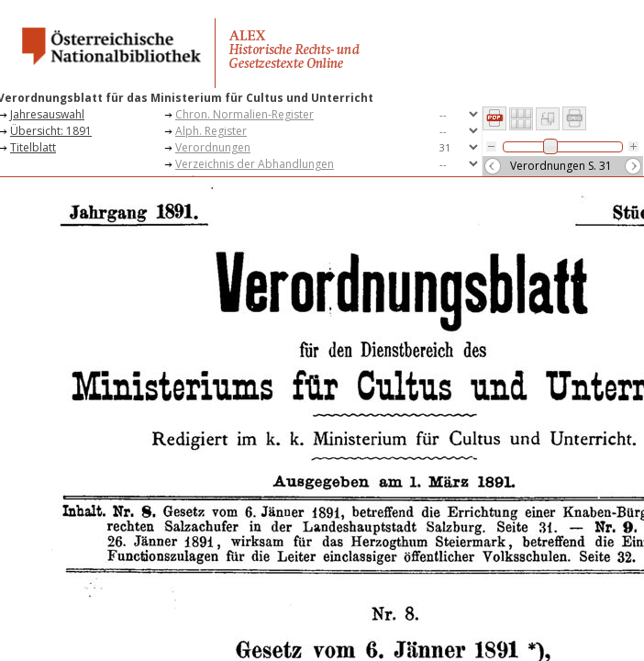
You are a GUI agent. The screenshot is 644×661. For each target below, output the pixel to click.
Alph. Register (211, 131)
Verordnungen (213, 147)
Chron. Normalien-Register (244, 114)
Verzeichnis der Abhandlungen (255, 164)
